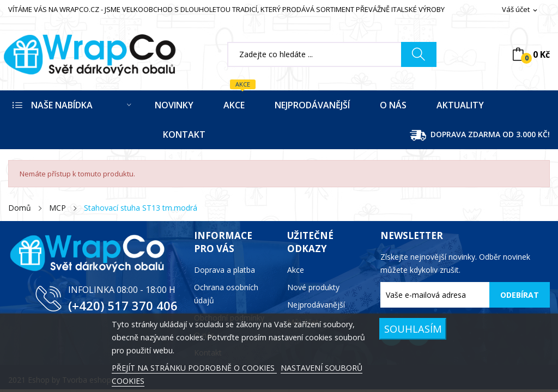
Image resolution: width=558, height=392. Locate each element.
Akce (296, 270)
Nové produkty (313, 287)
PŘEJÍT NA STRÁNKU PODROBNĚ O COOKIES (194, 368)
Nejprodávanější (316, 305)
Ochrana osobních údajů (226, 294)
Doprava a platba (225, 270)
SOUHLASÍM (413, 329)
